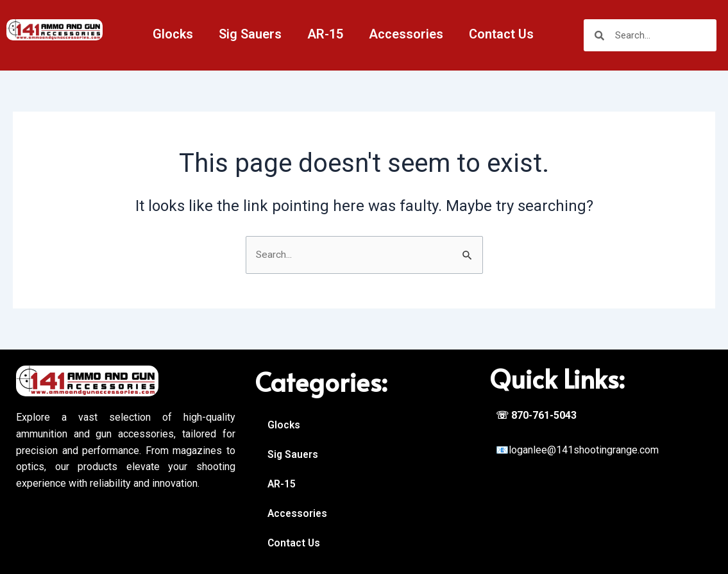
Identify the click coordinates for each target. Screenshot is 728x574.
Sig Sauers (250, 34)
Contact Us (501, 34)
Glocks (173, 34)
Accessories (406, 34)
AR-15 (325, 34)
